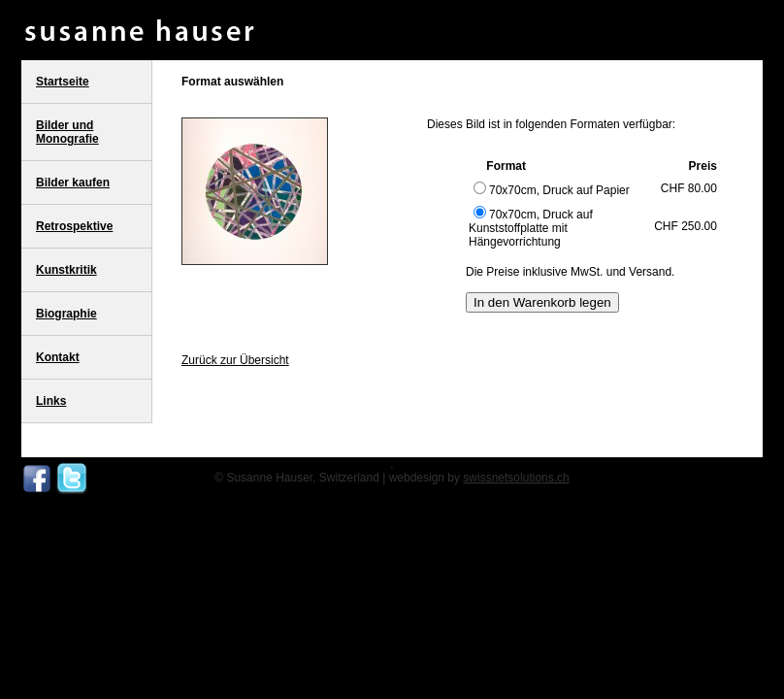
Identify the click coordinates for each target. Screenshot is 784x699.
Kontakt (58, 357)
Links (51, 401)
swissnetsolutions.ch (516, 478)
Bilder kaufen (73, 183)
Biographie (66, 314)
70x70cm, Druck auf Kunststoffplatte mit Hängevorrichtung (531, 228)
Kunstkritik (66, 270)
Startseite (63, 82)
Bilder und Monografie (67, 132)
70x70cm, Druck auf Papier (552, 190)
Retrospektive (74, 226)
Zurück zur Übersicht (235, 360)
